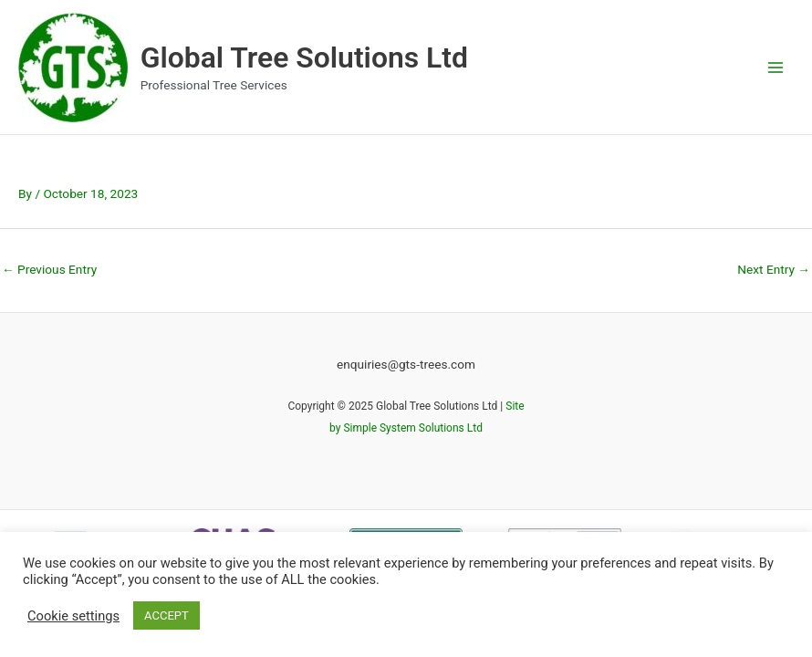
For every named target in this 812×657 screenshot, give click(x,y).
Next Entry (774, 269)
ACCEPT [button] (167, 615)
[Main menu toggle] (776, 67)
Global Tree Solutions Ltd (304, 57)
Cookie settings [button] (73, 616)
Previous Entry (49, 269)
